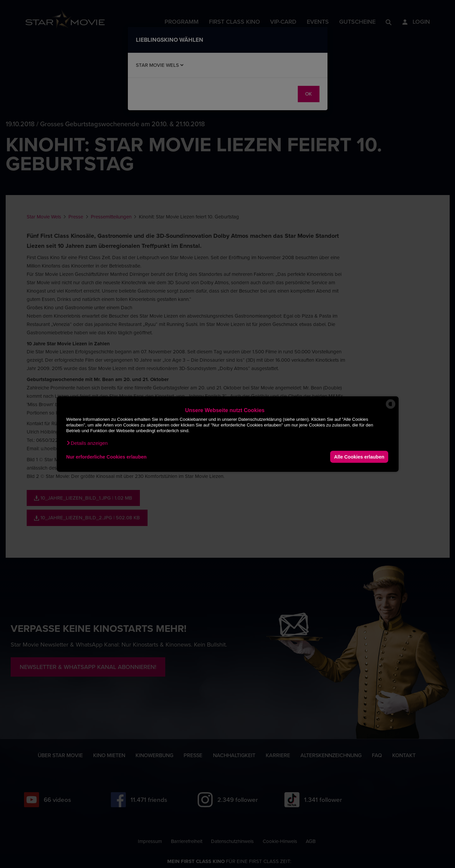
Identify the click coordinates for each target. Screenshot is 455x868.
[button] (87, 443)
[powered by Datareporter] (391, 408)
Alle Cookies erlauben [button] (359, 457)
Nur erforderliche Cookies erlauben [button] (106, 457)
